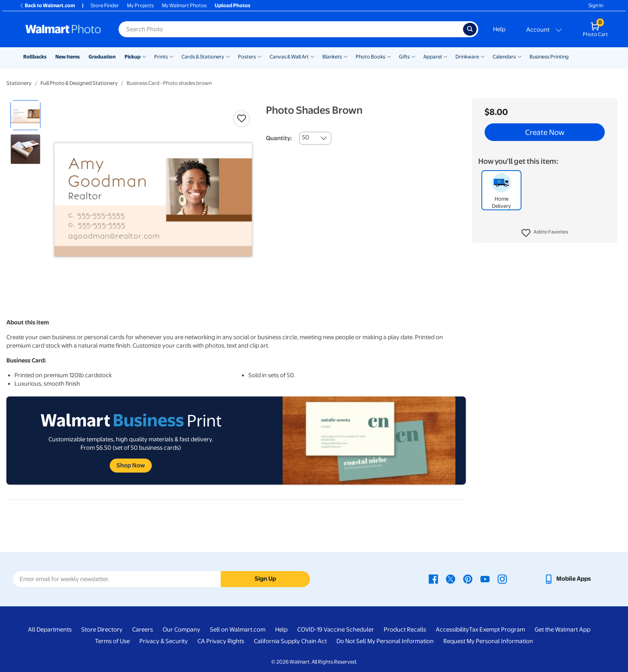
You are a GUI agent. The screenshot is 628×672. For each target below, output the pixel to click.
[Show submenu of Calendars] (519, 56)
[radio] (25, 115)
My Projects (140, 5)
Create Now (545, 132)
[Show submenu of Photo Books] (389, 56)
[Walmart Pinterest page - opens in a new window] (468, 579)
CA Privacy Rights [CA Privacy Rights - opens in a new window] (221, 641)
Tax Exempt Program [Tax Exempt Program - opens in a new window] (497, 630)
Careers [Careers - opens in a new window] (143, 630)
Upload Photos (232, 5)
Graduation (102, 57)
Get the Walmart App (563, 630)
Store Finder (105, 5)
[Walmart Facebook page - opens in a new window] (433, 579)
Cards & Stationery (203, 57)
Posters (247, 57)
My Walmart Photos (184, 5)
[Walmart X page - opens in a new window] (451, 579)
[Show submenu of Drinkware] (483, 56)
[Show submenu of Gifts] (413, 56)
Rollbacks (35, 57)
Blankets (332, 57)
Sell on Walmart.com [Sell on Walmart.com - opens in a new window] (238, 630)
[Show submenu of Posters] (260, 56)
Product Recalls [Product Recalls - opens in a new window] (405, 630)
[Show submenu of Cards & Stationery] (228, 56)
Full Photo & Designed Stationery (79, 83)
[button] (545, 233)
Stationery (19, 83)
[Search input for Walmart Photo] (291, 29)
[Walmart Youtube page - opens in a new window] (485, 579)
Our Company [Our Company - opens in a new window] (181, 630)
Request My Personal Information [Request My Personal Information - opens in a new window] (488, 641)
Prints (161, 57)
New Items (67, 57)
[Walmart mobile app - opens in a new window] (567, 579)
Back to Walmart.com (47, 5)
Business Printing (549, 57)
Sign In (596, 5)
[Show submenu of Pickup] (144, 56)
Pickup (133, 57)
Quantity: (279, 138)
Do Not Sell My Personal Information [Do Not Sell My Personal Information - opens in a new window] (385, 641)
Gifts (404, 57)
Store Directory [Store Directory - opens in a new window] (102, 630)
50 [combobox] (306, 137)
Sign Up (265, 579)
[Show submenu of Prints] (171, 56)
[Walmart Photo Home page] (63, 29)
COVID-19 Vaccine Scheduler (336, 630)
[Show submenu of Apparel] (445, 56)
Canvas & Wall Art (289, 57)
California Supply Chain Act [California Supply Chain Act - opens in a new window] (290, 641)
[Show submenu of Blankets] (346, 56)
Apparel (433, 57)
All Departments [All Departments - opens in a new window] (50, 630)
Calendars (504, 57)
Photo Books (370, 57)
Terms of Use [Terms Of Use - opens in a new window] (112, 641)
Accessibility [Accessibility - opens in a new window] (452, 630)
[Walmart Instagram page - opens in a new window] (502, 579)
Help (499, 29)
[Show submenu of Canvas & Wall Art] (312, 56)
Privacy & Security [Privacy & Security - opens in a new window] (164, 641)
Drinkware (467, 57)
